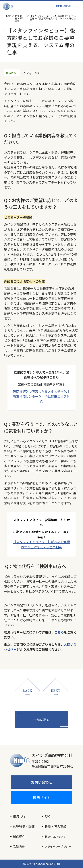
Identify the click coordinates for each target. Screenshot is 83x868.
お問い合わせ (64, 6)
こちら (59, 632)
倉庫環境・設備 (24, 826)
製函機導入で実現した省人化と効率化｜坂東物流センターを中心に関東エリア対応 (41, 396)
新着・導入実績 (56, 826)
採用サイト (42, 798)
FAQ (48, 816)
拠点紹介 (19, 836)
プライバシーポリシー (58, 846)
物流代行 (19, 816)
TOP (8, 16)
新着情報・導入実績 (20, 18)
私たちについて (56, 837)
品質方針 (19, 846)
